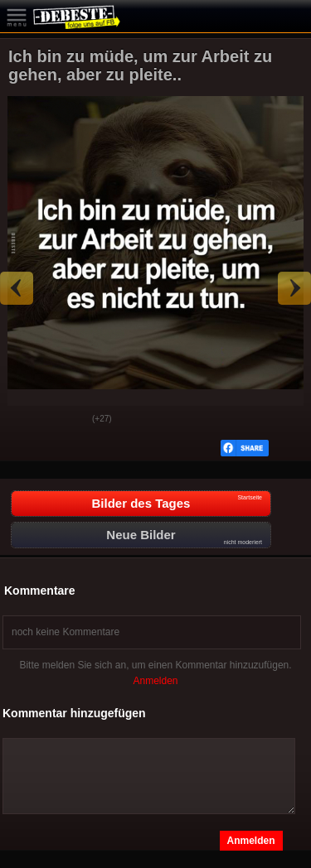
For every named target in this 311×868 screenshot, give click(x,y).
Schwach (67, 420)
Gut (26, 420)
